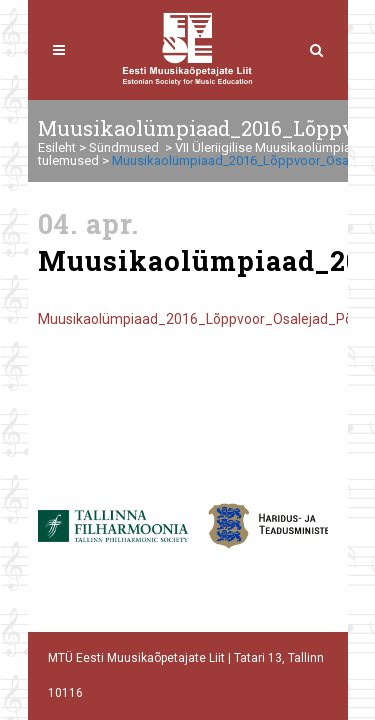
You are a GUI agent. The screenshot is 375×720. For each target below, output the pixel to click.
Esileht (57, 147)
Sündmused (124, 147)
